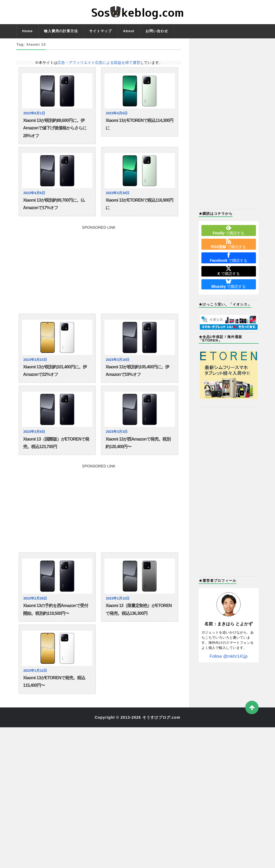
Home (27, 31)
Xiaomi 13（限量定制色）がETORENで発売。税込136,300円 (139, 609)
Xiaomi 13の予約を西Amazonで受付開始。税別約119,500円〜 (56, 609)
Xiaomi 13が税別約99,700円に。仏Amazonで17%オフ (54, 204)
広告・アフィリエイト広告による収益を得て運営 (99, 63)
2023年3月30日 (118, 193)
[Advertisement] (99, 267)
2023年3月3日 (117, 432)
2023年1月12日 (118, 598)
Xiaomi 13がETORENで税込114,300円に (139, 124)
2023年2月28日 (35, 598)
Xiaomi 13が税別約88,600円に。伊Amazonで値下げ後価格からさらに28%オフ (55, 128)
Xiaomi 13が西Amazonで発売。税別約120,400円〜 (138, 443)
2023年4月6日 (117, 113)
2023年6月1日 (34, 113)
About (129, 31)
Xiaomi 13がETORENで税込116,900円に (139, 204)
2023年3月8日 (34, 432)
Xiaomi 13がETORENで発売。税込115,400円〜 (54, 682)
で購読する (229, 230)
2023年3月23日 (35, 360)
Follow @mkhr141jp (229, 656)
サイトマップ (100, 31)
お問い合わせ (157, 31)
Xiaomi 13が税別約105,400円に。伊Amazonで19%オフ (137, 371)
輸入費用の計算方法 (61, 31)
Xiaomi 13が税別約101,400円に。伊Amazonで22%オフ (55, 371)
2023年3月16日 (118, 360)
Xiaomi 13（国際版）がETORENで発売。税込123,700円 (56, 443)
